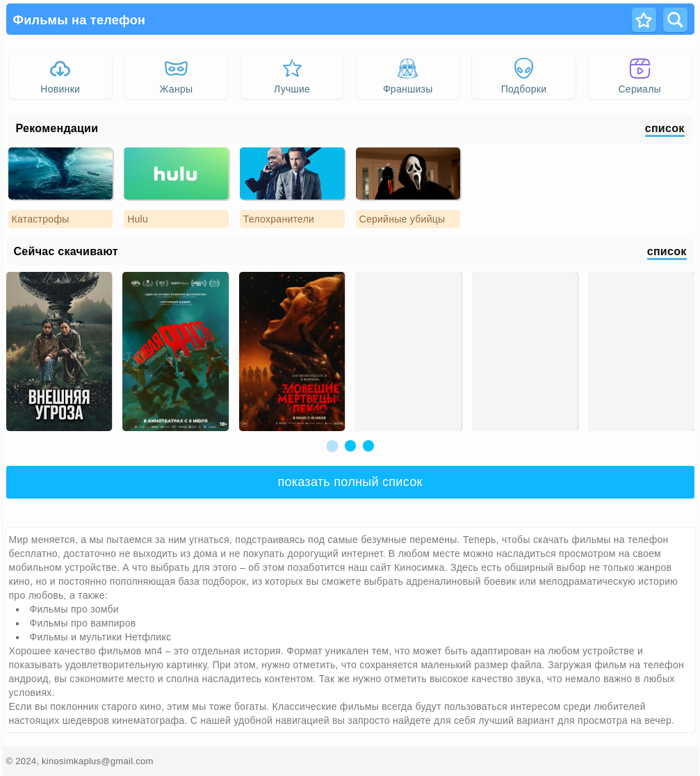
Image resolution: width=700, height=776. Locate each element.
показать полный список (350, 482)
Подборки (524, 76)
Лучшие (292, 76)
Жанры (177, 76)
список (665, 128)
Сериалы (639, 76)
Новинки (60, 76)
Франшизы (408, 76)
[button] (332, 446)
